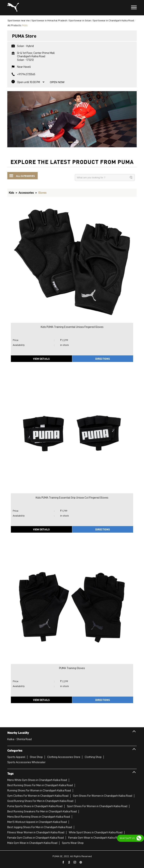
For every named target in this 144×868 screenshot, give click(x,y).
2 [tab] (75, 143)
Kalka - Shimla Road (19, 739)
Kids (11, 193)
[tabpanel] (72, 119)
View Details (41, 359)
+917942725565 (26, 74)
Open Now (57, 82)
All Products (14, 25)
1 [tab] (69, 143)
